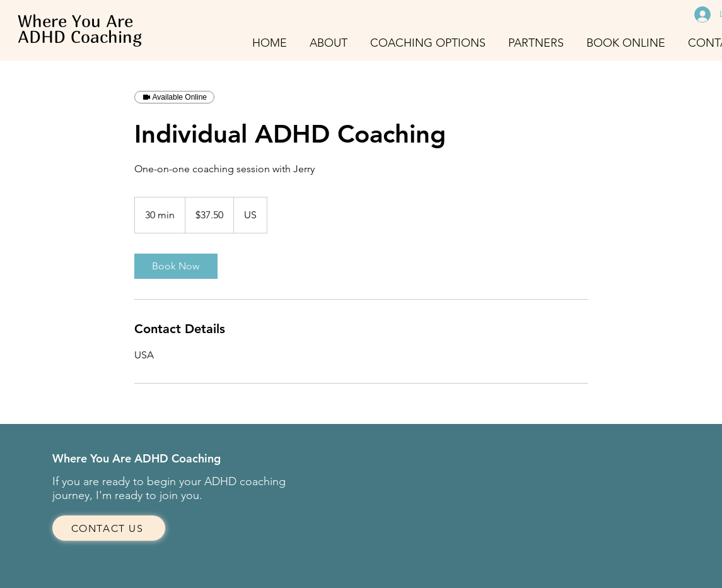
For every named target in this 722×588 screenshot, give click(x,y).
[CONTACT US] (109, 528)
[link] (176, 266)
